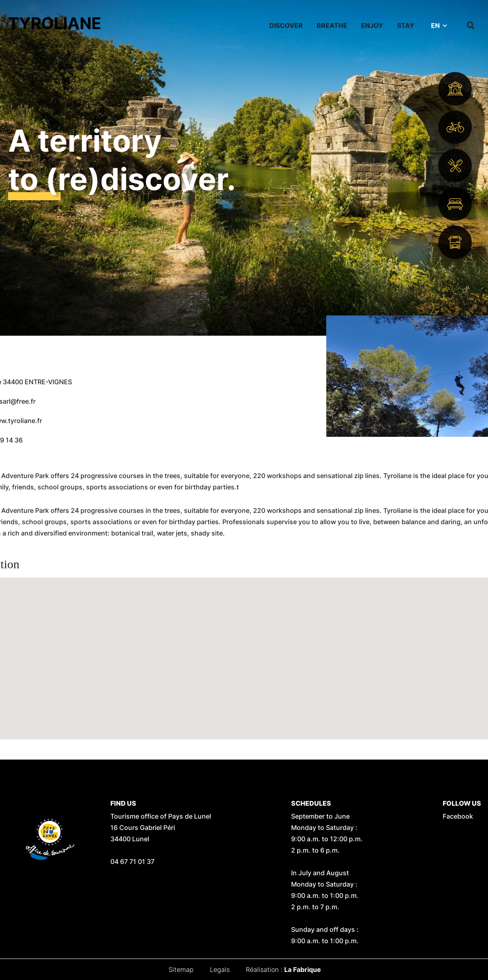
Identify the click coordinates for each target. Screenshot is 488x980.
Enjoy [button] (372, 25)
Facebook (458, 816)
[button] (244, 651)
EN (435, 25)
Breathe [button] (332, 25)
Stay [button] (406, 25)
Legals (220, 969)
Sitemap (181, 969)
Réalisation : (283, 969)
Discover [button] (286, 25)
